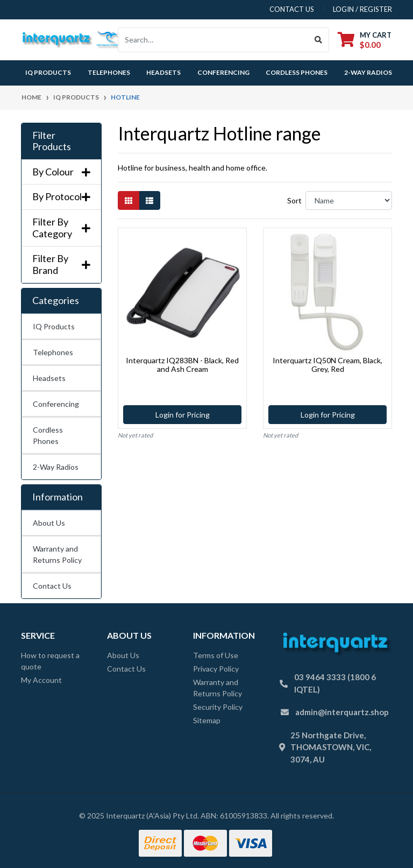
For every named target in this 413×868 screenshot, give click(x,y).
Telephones (109, 72)
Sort (294, 200)
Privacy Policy (216, 669)
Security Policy (218, 707)
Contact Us (52, 586)
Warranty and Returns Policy (57, 554)
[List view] (149, 200)
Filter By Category (61, 228)
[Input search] (213, 40)
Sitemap (207, 720)
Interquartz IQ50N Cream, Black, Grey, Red (327, 365)
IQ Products (48, 72)
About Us (49, 523)
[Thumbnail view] (129, 200)
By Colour (61, 172)
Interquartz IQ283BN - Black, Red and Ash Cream (182, 365)
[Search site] (319, 40)
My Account (41, 680)
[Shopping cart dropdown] (365, 40)
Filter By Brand (61, 264)
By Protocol (61, 197)
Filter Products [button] (52, 141)
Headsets (163, 72)
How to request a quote (50, 661)
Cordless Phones (297, 72)
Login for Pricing (183, 415)
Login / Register (362, 9)
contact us (292, 9)
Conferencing (223, 72)
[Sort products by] (349, 200)
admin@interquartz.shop (342, 712)
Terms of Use (216, 655)
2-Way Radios (368, 72)
